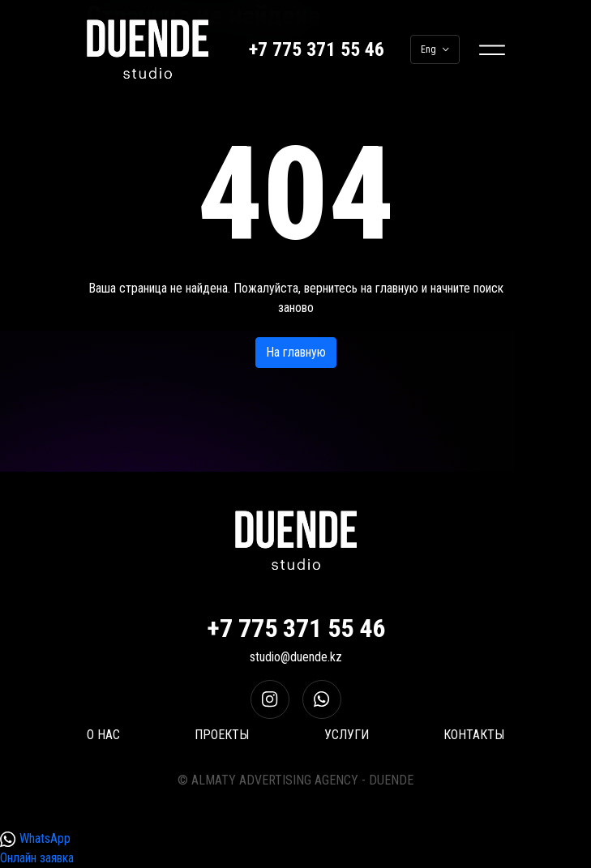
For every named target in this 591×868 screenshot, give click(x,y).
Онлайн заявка (37, 858)
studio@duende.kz (296, 657)
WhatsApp (35, 839)
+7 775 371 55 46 (317, 49)
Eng (435, 49)
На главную (296, 352)
